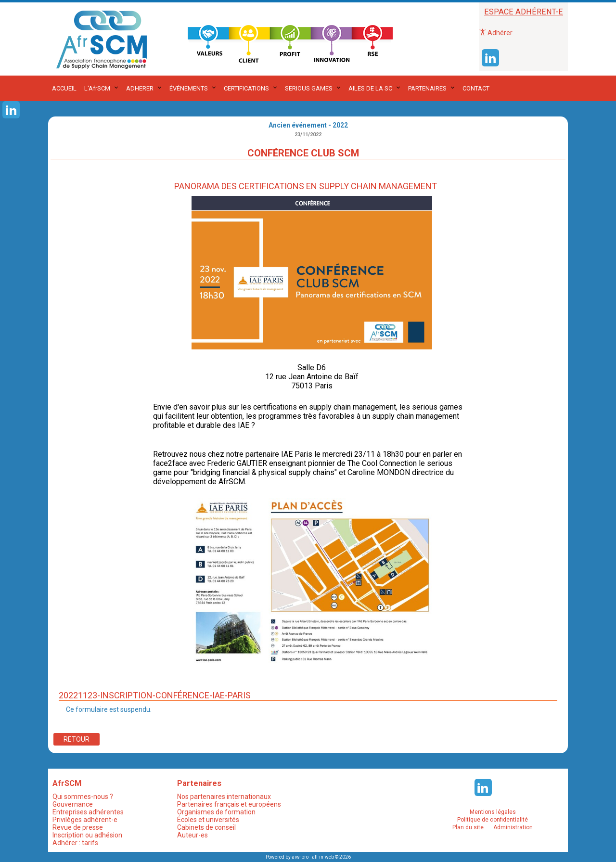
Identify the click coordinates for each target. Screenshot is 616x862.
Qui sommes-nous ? (83, 797)
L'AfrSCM (97, 88)
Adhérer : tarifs (75, 843)
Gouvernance (73, 804)
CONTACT (476, 88)
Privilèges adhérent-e (85, 820)
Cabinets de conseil (206, 827)
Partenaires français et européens (229, 804)
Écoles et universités (208, 820)
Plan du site (468, 827)
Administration (513, 827)
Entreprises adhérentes (88, 812)
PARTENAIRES (427, 88)
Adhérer (496, 33)
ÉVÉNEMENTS (189, 88)
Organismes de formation (216, 812)
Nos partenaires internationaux (224, 797)
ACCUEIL (64, 88)
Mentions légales (493, 812)
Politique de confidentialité (493, 820)
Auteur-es (192, 835)
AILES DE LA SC (370, 88)
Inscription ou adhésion (87, 835)
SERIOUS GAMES (309, 88)
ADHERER (140, 88)
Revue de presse (78, 827)
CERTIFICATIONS (246, 88)
